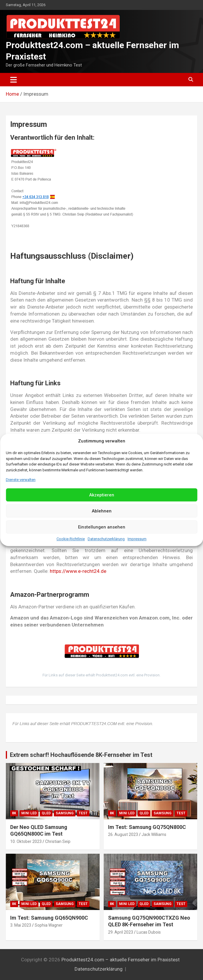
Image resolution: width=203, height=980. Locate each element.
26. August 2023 (123, 834)
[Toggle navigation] (14, 80)
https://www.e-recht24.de (78, 571)
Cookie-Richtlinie (71, 539)
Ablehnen (102, 511)
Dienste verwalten (21, 480)
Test (83, 813)
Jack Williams (154, 834)
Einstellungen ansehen (102, 527)
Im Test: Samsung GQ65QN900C (49, 918)
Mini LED (29, 813)
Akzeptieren (102, 495)
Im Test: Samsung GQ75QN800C (147, 827)
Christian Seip (58, 841)
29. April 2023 (121, 932)
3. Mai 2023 (21, 925)
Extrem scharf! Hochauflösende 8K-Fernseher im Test (81, 755)
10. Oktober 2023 (26, 841)
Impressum (137, 539)
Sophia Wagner (49, 925)
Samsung (65, 813)
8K (14, 813)
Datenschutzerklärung (106, 539)
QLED (46, 813)
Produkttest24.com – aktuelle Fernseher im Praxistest (121, 960)
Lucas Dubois (149, 932)
